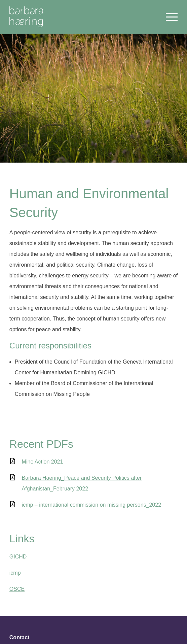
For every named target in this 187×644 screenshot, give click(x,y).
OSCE (17, 589)
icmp (15, 573)
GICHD (18, 557)
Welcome (26, 17)
